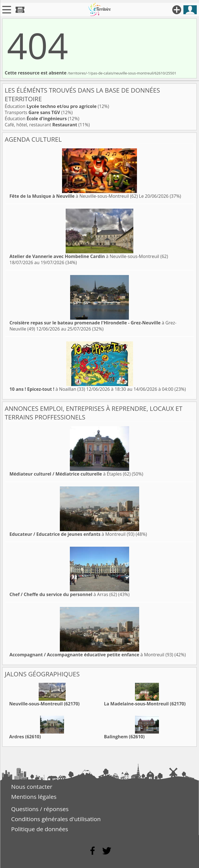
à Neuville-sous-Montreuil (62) (74, 196)
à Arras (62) (63, 594)
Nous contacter (32, 787)
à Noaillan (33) (47, 389)
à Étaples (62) (70, 474)
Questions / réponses (40, 809)
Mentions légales (34, 797)
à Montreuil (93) (72, 534)
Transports (32, 112)
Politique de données (40, 829)
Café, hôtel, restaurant (41, 125)
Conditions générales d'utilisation (56, 819)
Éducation (51, 106)
